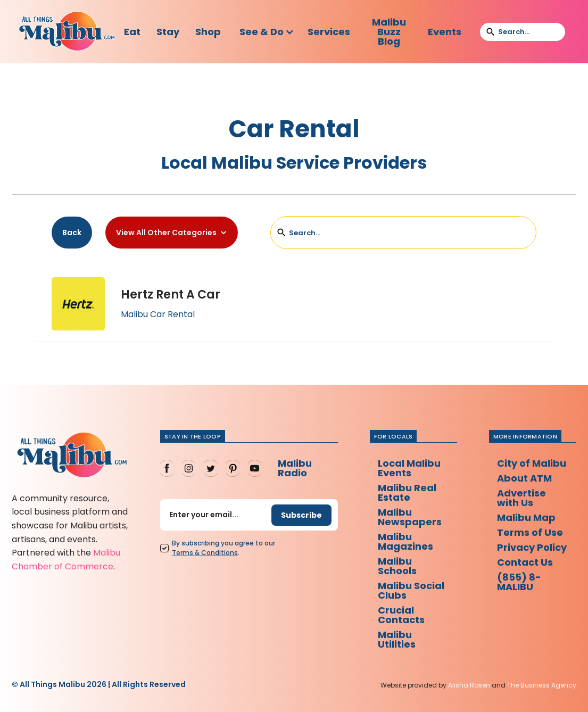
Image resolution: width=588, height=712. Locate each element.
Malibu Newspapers (410, 517)
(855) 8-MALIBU (519, 582)
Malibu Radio (295, 468)
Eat (132, 32)
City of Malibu (532, 463)
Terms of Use (530, 532)
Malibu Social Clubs (411, 590)
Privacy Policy (532, 547)
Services (329, 32)
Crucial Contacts (401, 615)
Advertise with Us (521, 498)
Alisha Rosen (469, 685)
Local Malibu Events (409, 468)
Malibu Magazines (405, 541)
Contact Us (525, 562)
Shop (208, 32)
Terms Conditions (205, 553)
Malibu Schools (397, 566)
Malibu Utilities (397, 639)
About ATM (524, 478)
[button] (267, 32)
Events (445, 32)
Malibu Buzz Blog (389, 32)
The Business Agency (542, 685)
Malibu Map (526, 518)
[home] (67, 32)
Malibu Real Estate (407, 492)
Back (72, 233)
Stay (168, 32)
